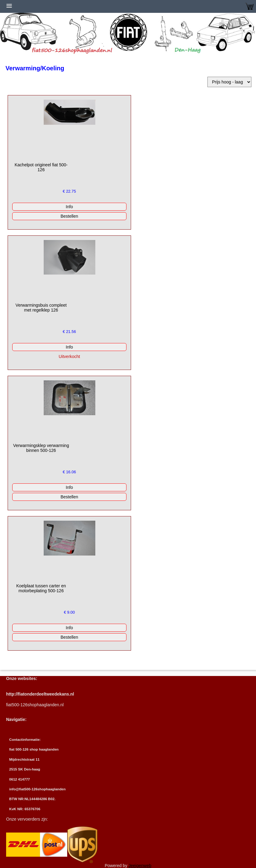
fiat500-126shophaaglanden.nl (35, 705)
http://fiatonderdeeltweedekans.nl (40, 694)
